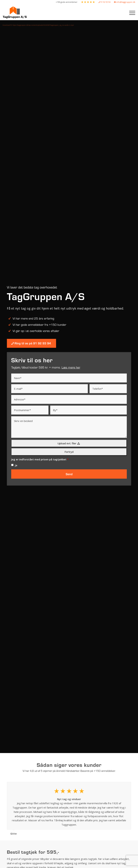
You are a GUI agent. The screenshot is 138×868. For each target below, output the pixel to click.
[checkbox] (12, 465)
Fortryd (69, 452)
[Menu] (130, 12)
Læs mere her (71, 367)
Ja (16, 465)
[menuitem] (67, 2)
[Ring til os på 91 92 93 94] (31, 343)
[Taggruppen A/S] (16, 12)
